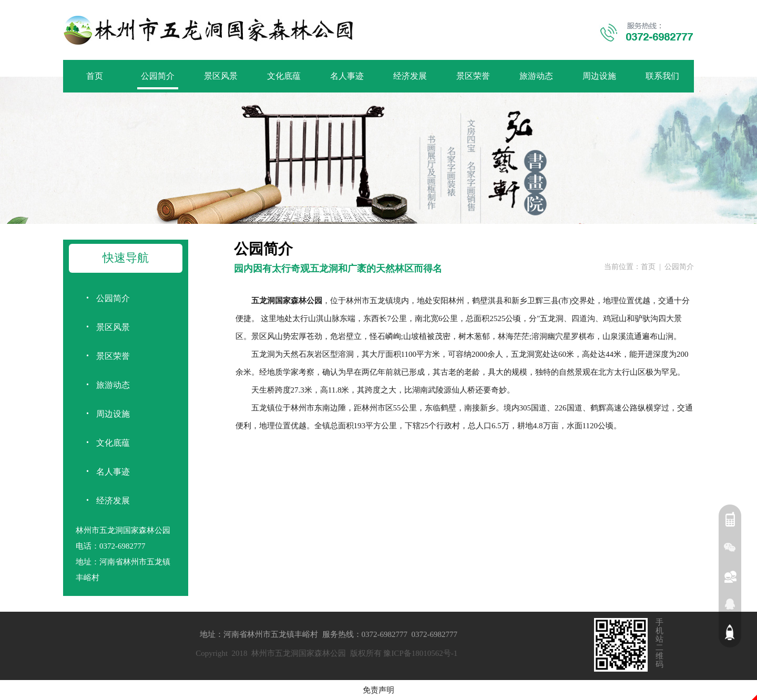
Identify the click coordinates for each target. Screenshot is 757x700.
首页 (95, 76)
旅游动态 (536, 76)
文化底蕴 (284, 76)
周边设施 (599, 76)
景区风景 (221, 76)
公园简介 (158, 76)
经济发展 (410, 76)
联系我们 (662, 76)
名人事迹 (347, 76)
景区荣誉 (473, 76)
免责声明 (378, 690)
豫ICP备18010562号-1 (420, 653)
